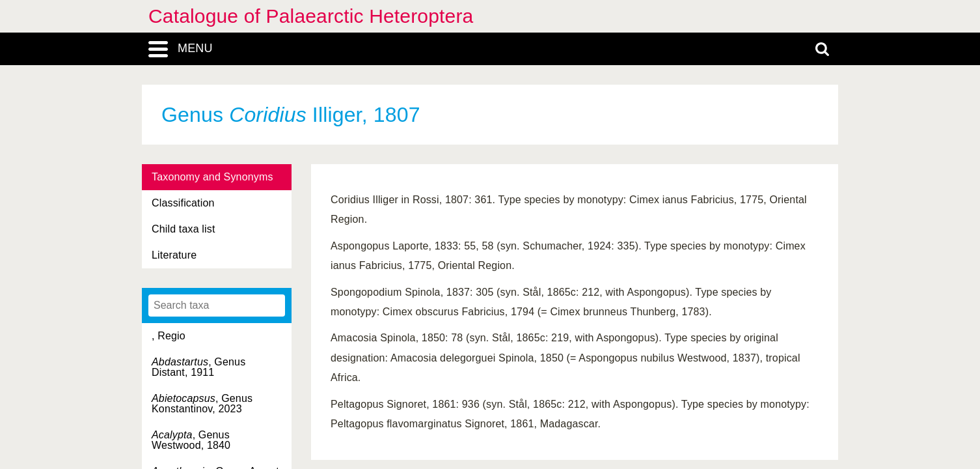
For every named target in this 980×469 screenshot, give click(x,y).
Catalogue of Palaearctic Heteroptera (311, 16)
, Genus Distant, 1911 (198, 367)
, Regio (169, 336)
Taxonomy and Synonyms (212, 177)
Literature (174, 255)
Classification (183, 203)
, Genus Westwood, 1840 (191, 440)
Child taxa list (184, 229)
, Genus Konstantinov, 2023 (202, 404)
